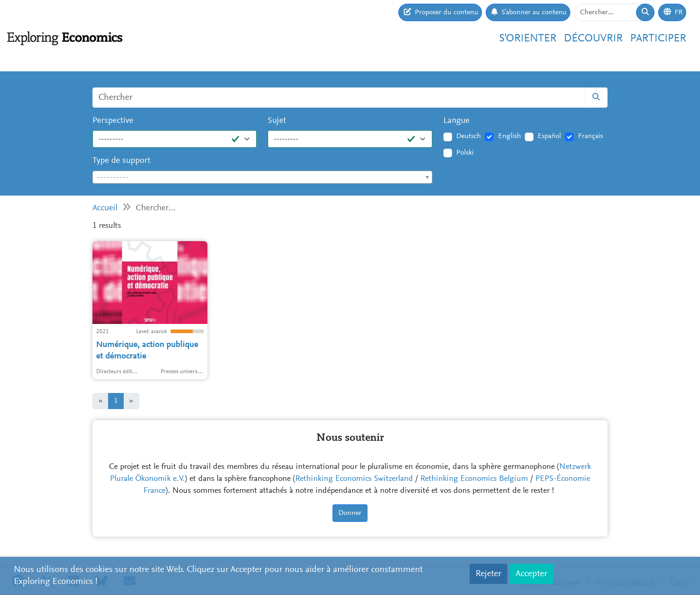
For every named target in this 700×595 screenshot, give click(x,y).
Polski (465, 153)
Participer (658, 39)
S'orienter (528, 39)
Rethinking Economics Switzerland (354, 479)
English (510, 136)
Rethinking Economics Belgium (474, 479)
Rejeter (488, 574)
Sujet (277, 121)
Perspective (113, 121)
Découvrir (593, 39)
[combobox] (262, 177)
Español (549, 136)
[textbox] (262, 178)
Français (591, 136)
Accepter (531, 574)
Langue (456, 121)
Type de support (121, 161)
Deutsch (469, 136)
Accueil (105, 208)
